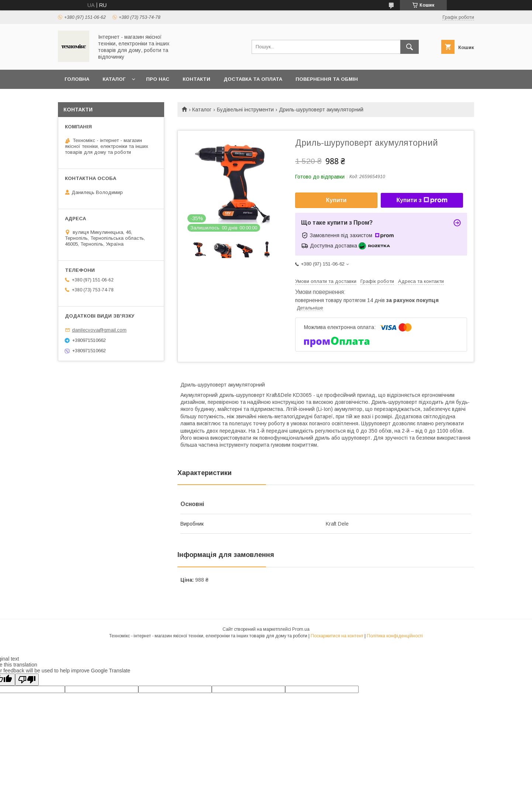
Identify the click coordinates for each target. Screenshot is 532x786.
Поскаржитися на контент (337, 636)
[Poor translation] (27, 680)
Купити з (422, 200)
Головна (77, 79)
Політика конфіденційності (395, 636)
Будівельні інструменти (245, 110)
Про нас (158, 79)
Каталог (114, 79)
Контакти (196, 79)
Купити (336, 200)
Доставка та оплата (253, 79)
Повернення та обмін (327, 79)
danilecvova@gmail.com (99, 330)
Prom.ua (301, 629)
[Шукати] (410, 47)
